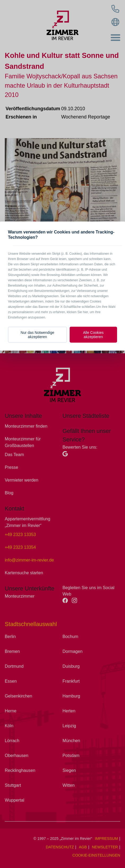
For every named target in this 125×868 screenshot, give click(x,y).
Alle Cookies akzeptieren (93, 335)
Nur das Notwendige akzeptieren (37, 335)
